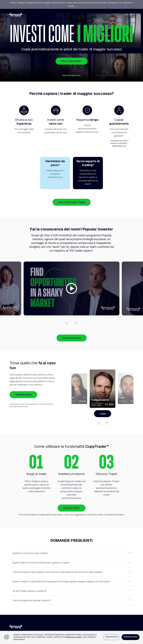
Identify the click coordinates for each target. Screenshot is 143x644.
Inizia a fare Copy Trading (72, 202)
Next (76, 323)
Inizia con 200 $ (71, 508)
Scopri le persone (72, 338)
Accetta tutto (131, 637)
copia (103, 414)
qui (124, 146)
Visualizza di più (23, 395)
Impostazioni (111, 637)
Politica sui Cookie (73, 637)
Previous (67, 323)
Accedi (129, 15)
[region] (71, 637)
